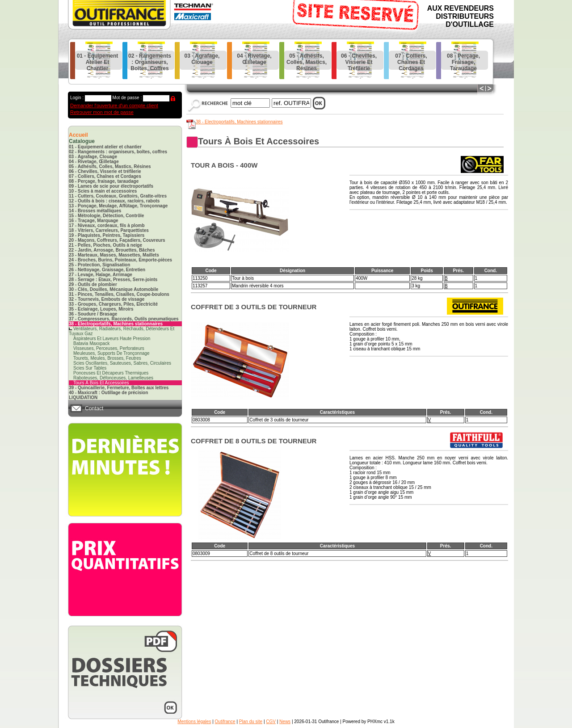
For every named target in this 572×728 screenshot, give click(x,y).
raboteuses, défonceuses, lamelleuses (113, 378)
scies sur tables (90, 368)
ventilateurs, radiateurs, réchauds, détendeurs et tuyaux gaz (122, 331)
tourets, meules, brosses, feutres (107, 358)
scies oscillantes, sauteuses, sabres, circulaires (122, 363)
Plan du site (251, 722)
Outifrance (225, 722)
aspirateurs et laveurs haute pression (112, 339)
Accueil (78, 135)
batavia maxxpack (91, 343)
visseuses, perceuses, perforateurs (109, 348)
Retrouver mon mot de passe (102, 112)
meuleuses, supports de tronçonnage (111, 353)
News (285, 722)
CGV (271, 722)
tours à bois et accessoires (101, 383)
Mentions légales (194, 722)
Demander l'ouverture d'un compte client (114, 105)
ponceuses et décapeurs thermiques (111, 373)
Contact (94, 408)
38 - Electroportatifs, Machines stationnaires (239, 122)
